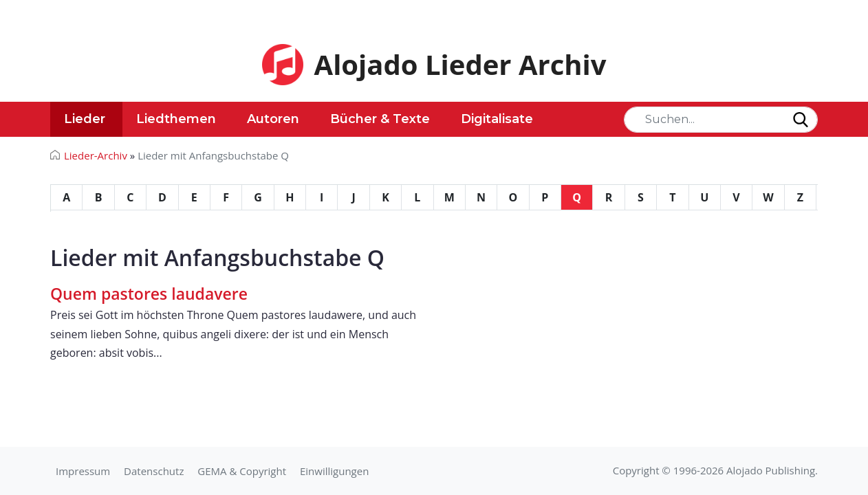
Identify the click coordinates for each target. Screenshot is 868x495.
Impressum (83, 471)
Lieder (85, 119)
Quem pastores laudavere (149, 294)
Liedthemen (176, 119)
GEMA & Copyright (242, 471)
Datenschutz (154, 471)
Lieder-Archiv (96, 155)
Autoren (273, 119)
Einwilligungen (334, 471)
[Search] (721, 120)
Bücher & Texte (380, 119)
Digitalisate (497, 119)
